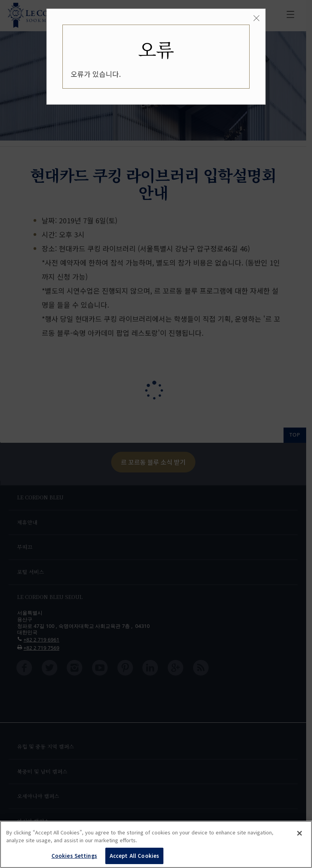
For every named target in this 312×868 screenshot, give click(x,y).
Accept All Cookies (134, 856)
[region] (156, 844)
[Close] (256, 18)
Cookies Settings (74, 856)
